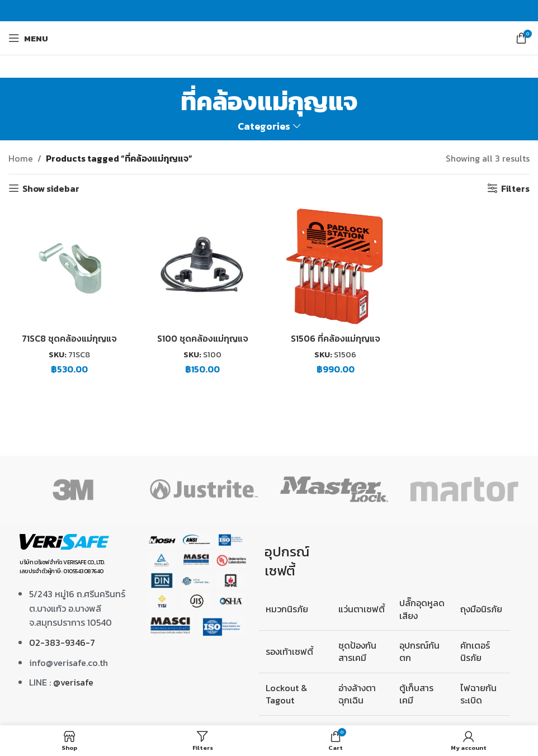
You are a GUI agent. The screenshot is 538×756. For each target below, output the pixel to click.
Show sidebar (51, 188)
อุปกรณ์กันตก (419, 651)
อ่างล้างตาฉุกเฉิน (357, 694)
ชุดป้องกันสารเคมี (357, 651)
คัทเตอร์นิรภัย (475, 651)
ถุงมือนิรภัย (481, 609)
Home (21, 158)
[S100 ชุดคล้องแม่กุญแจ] (202, 266)
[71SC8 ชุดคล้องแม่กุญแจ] (69, 266)
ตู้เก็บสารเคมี (416, 694)
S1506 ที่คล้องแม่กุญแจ (336, 338)
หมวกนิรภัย (287, 609)
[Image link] (64, 541)
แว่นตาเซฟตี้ (362, 609)
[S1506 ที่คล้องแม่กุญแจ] (336, 266)
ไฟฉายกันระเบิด (478, 694)
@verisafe (73, 682)
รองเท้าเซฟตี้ (289, 651)
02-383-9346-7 (62, 642)
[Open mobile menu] (28, 38)
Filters (515, 188)
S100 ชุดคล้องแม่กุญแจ (202, 338)
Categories (264, 127)
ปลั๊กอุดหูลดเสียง (422, 609)
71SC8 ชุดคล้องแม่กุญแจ (70, 338)
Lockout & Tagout (286, 694)
